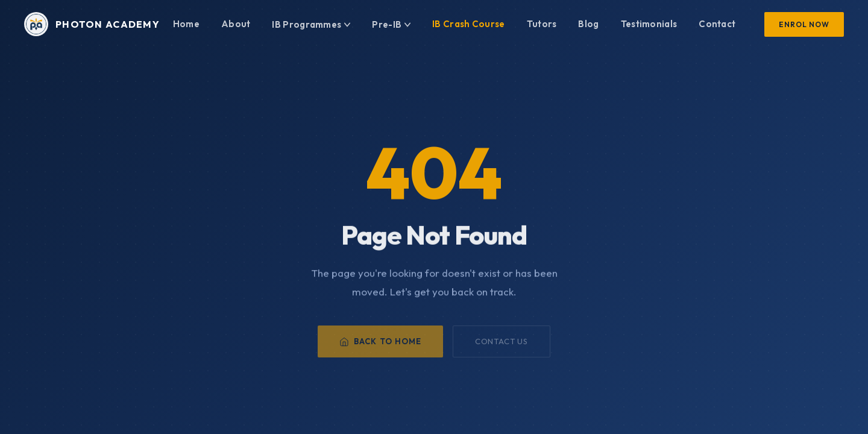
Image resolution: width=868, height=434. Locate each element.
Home (186, 24)
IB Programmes (311, 24)
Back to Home (380, 347)
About (236, 24)
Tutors (542, 24)
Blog (588, 24)
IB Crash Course (469, 24)
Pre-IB (391, 24)
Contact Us (502, 347)
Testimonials (649, 24)
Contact (717, 24)
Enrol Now (804, 24)
